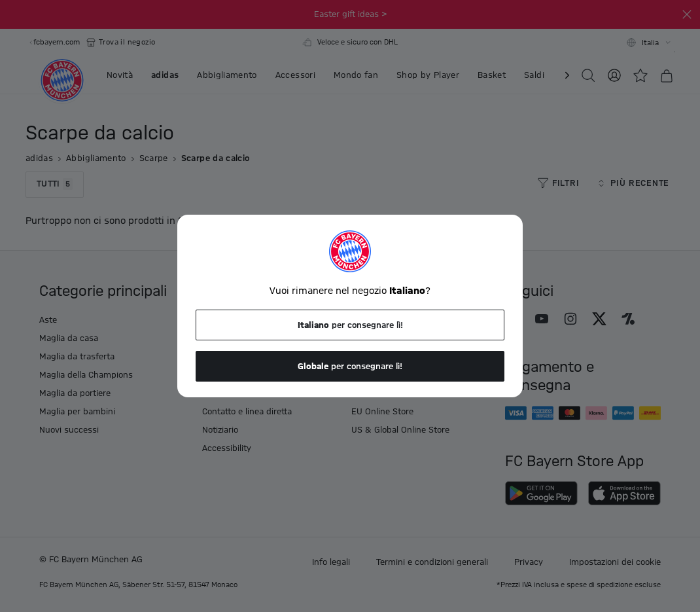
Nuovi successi (69, 430)
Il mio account (379, 320)
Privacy (529, 562)
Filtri (558, 183)
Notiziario (220, 430)
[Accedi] (614, 75)
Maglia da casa (69, 338)
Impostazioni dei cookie (615, 562)
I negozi (366, 375)
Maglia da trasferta (77, 357)
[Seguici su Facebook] (513, 319)
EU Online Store (382, 412)
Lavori (363, 338)
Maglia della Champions (86, 375)
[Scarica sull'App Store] (624, 493)
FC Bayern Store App (392, 393)
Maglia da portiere (75, 393)
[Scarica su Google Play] (541, 493)
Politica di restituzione (246, 357)
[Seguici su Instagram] (570, 319)
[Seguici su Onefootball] (628, 319)
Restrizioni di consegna (248, 375)
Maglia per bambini (77, 412)
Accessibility (227, 448)
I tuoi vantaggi (231, 320)
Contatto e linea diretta (247, 412)
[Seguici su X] (599, 319)
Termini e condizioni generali (432, 562)
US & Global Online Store (400, 430)
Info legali (331, 562)
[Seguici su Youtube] (542, 319)
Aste (48, 320)
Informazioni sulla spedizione (259, 338)
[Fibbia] (687, 14)
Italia (650, 43)
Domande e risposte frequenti (411, 357)
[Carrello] (667, 76)
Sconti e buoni (231, 393)
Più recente (632, 183)
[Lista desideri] (640, 75)
